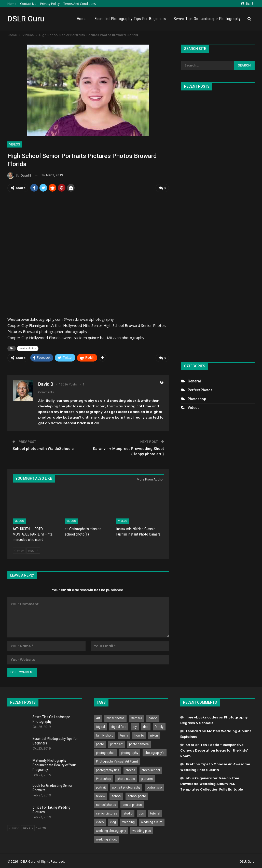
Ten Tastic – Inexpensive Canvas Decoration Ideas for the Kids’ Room (214, 750)
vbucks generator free (206, 777)
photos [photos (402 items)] (130, 769)
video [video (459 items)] (100, 821)
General (194, 381)
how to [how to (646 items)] (139, 735)
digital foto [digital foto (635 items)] (119, 726)
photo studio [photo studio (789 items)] (126, 778)
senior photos (28, 348)
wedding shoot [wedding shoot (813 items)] (106, 839)
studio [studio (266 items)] (128, 813)
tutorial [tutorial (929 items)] (155, 813)
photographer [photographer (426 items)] (105, 752)
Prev (19, 550)
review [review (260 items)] (101, 795)
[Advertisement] (218, 224)
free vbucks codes (202, 717)
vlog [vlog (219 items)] (113, 821)
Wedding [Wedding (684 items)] (128, 821)
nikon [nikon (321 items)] (154, 735)
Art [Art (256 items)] (98, 717)
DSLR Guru (26, 19)
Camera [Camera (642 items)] (136, 717)
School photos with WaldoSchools (43, 448)
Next (33, 550)
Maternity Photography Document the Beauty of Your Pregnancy (54, 764)
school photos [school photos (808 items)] (106, 804)
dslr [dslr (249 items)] (146, 726)
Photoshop (197, 399)
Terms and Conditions (80, 4)
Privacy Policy (50, 4)
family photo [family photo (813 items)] (105, 735)
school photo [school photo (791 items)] (137, 795)
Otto (190, 744)
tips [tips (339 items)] (141, 813)
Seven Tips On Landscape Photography (207, 19)
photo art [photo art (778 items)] (116, 743)
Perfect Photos (200, 390)
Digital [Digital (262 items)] (100, 726)
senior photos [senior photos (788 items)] (132, 804)
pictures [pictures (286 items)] (147, 778)
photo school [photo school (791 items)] (151, 769)
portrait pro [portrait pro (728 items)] (154, 787)
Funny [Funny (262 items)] (124, 735)
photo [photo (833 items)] (100, 743)
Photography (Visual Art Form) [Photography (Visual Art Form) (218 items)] (117, 761)
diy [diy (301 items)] (135, 726)
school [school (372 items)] (116, 795)
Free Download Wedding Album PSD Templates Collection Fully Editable (212, 783)
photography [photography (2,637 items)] (130, 752)
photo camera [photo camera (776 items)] (139, 743)
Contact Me (28, 4)
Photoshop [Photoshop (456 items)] (104, 778)
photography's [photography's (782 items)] (155, 752)
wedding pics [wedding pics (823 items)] (142, 830)
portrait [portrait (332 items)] (101, 787)
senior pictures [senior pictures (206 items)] (107, 813)
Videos (15, 144)
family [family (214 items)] (159, 726)
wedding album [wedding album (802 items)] (152, 821)
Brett (190, 764)
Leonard (194, 730)
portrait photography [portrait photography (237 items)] (126, 787)
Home (12, 4)
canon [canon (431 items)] (153, 717)
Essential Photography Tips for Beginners (130, 19)
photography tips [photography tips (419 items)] (108, 769)
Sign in (248, 3)
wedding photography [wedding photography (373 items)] (111, 830)
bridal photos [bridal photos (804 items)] (115, 717)
